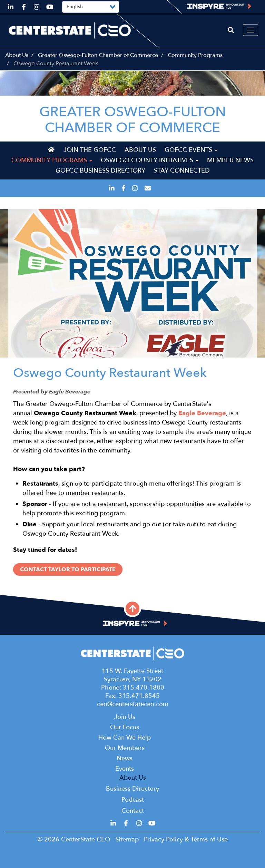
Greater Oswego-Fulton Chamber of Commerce (98, 55)
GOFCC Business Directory (100, 171)
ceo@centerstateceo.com (133, 704)
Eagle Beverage (202, 413)
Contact (133, 811)
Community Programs (195, 55)
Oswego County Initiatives (150, 160)
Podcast (133, 800)
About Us (17, 55)
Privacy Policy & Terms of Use (186, 840)
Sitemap (127, 840)
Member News (230, 160)
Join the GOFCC (90, 150)
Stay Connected (182, 171)
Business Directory (132, 789)
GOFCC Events (191, 150)
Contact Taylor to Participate (68, 569)
